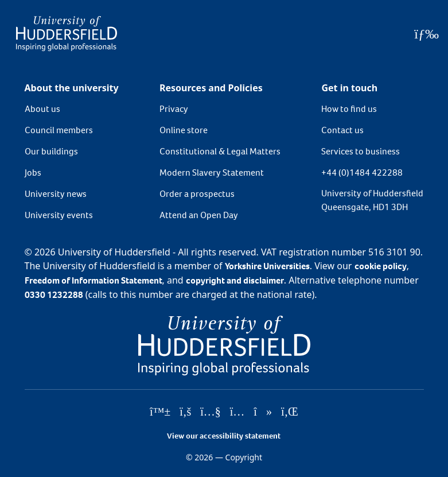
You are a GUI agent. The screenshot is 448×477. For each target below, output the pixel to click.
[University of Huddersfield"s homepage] (224, 345)
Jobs (33, 172)
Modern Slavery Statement (212, 172)
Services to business (361, 151)
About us (42, 109)
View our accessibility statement (224, 436)
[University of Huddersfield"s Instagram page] (237, 412)
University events (59, 215)
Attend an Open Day (199, 215)
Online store (184, 130)
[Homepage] (67, 34)
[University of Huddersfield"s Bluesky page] (160, 412)
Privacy (174, 109)
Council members (59, 130)
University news (56, 194)
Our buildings (51, 151)
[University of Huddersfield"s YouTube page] (211, 412)
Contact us (342, 130)
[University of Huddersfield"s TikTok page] (263, 412)
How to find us (349, 109)
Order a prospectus (197, 194)
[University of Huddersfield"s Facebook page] (185, 412)
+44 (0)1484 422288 (362, 172)
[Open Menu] (426, 34)
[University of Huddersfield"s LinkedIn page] (290, 412)
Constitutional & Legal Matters (220, 151)
